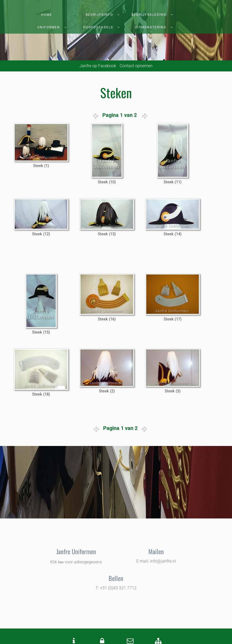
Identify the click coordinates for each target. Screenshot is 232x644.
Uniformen (49, 27)
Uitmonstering (151, 27)
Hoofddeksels (98, 27)
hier (61, 562)
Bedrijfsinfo (99, 15)
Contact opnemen (136, 66)
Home (47, 15)
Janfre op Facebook (98, 66)
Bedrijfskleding (149, 15)
